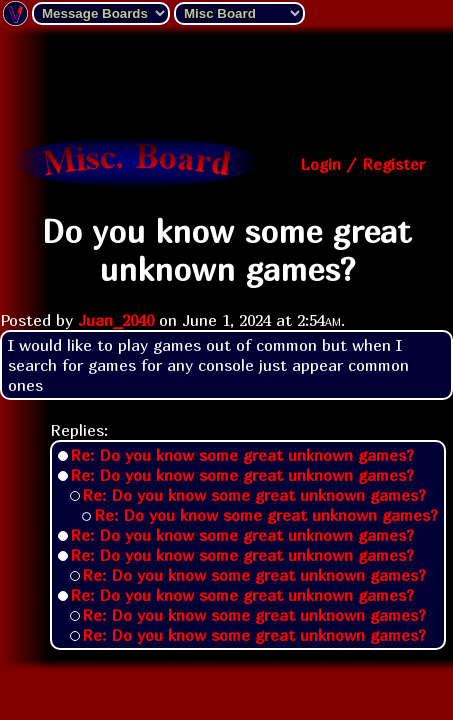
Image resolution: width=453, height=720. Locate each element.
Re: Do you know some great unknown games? (242, 455)
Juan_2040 (116, 320)
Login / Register (362, 164)
